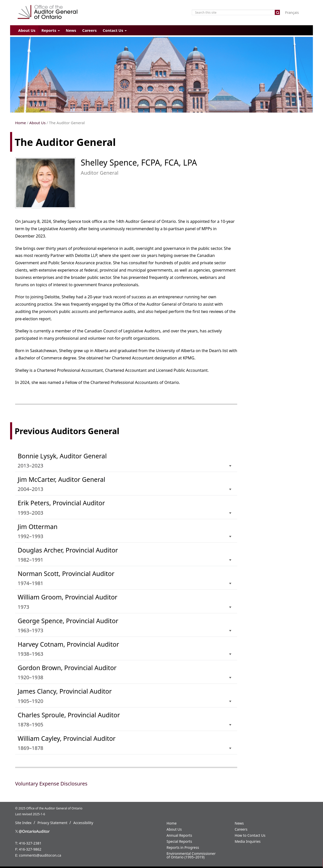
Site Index (23, 823)
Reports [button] (50, 30)
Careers (89, 30)
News (71, 30)
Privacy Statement (52, 823)
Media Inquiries (248, 841)
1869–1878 (125, 743)
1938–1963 (125, 649)
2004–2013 (125, 484)
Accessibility (83, 823)
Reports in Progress (183, 847)
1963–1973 (125, 625)
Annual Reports (179, 835)
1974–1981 (125, 578)
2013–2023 (125, 460)
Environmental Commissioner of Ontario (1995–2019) (191, 855)
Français (292, 12)
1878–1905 (125, 719)
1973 (125, 601)
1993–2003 (125, 507)
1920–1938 (125, 672)
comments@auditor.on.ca (40, 855)
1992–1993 (125, 531)
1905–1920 (125, 695)
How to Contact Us (250, 835)
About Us (27, 30)
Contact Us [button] (115, 30)
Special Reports (179, 841)
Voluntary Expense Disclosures (51, 784)
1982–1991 (125, 554)
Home (21, 123)
